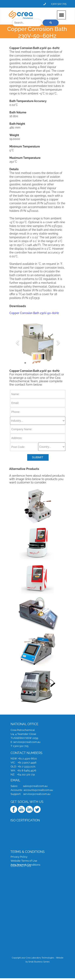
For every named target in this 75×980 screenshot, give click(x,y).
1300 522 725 (59, 3)
